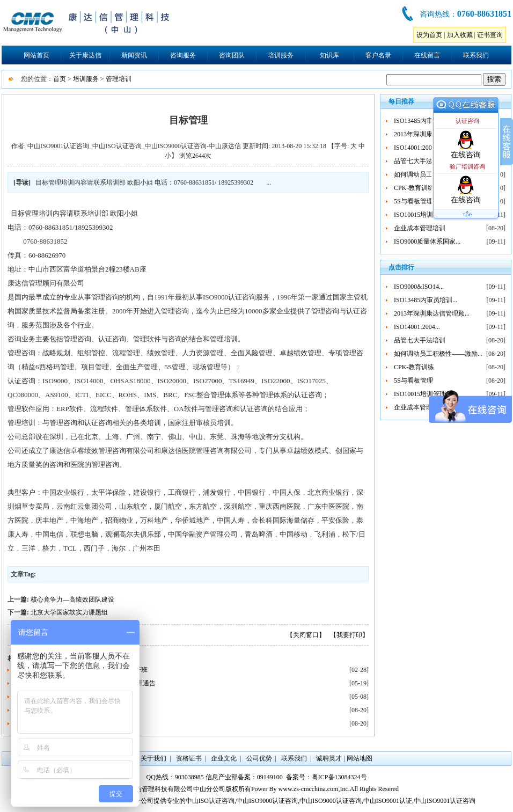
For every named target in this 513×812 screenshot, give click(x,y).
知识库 (329, 55)
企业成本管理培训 (420, 228)
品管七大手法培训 (420, 161)
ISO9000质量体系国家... (427, 242)
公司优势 (259, 758)
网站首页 (36, 55)
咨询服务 (183, 55)
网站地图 (360, 758)
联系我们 (476, 55)
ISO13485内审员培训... (426, 121)
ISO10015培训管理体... (426, 215)
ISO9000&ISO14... (419, 287)
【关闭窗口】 (306, 635)
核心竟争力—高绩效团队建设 (72, 599)
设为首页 (429, 35)
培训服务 (281, 55)
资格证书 (189, 758)
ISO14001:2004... (417, 148)
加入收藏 (460, 35)
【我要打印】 (349, 635)
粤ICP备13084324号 (339, 777)
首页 (60, 79)
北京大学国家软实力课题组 (69, 612)
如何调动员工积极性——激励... (438, 354)
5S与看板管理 (413, 201)
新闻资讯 (134, 55)
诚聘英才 (329, 758)
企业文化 (224, 758)
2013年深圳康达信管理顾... (432, 313)
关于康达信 (85, 55)
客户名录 (378, 55)
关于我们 (153, 758)
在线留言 (427, 55)
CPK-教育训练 (414, 188)
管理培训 (119, 79)
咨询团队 (232, 55)
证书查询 (490, 35)
